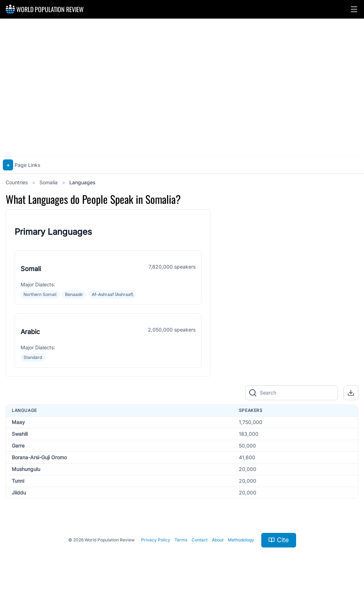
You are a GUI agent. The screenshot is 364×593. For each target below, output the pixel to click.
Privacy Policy (156, 540)
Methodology (241, 540)
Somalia (49, 182)
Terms (181, 540)
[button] (354, 9)
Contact (200, 540)
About (218, 540)
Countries (17, 182)
